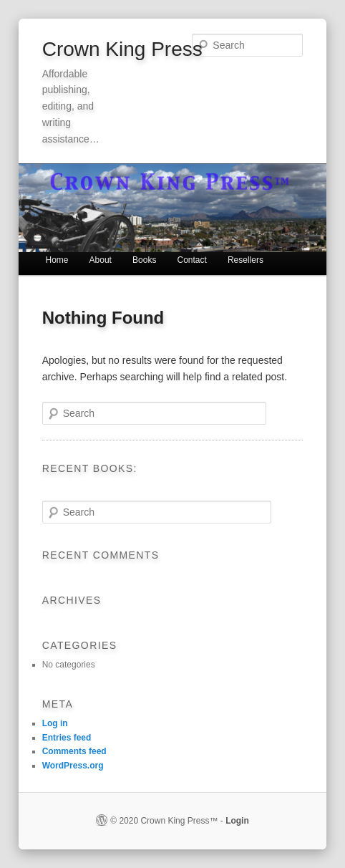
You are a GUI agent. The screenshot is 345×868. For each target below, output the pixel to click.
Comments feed (74, 751)
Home (57, 260)
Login (237, 821)
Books (144, 260)
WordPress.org (73, 766)
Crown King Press (122, 49)
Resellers (246, 260)
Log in (55, 723)
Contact (191, 260)
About (101, 260)
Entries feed (67, 738)
